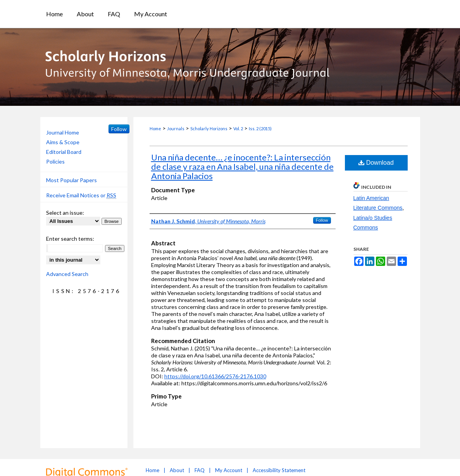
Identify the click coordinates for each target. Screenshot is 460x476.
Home (155, 128)
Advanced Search (67, 274)
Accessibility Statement (279, 470)
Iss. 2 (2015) (260, 128)
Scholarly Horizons (209, 128)
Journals (176, 128)
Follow (322, 220)
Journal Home (63, 132)
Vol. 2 (238, 128)
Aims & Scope (63, 142)
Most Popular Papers (71, 180)
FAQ (200, 470)
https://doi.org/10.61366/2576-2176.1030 (215, 376)
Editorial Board (64, 152)
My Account (229, 470)
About (177, 470)
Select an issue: (65, 213)
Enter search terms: (70, 239)
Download (376, 163)
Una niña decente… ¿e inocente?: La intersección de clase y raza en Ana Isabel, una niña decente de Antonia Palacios (242, 166)
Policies (55, 161)
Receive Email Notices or (81, 195)
